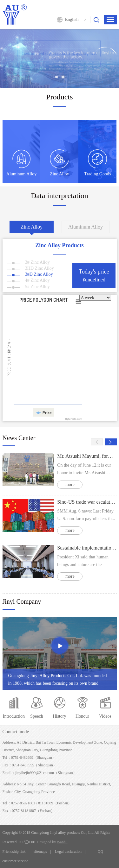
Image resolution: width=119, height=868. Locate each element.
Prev (97, 442)
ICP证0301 (27, 842)
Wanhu (62, 842)
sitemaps (40, 852)
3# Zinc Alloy (28, 262)
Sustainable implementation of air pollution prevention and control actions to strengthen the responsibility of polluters (87, 548)
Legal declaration (68, 852)
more (70, 484)
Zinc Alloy (32, 227)
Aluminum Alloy (86, 227)
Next (111, 442)
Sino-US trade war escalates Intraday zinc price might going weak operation (87, 502)
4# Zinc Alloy (28, 280)
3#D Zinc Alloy (30, 274)
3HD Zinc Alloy (30, 268)
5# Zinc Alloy (28, 287)
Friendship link (14, 852)
